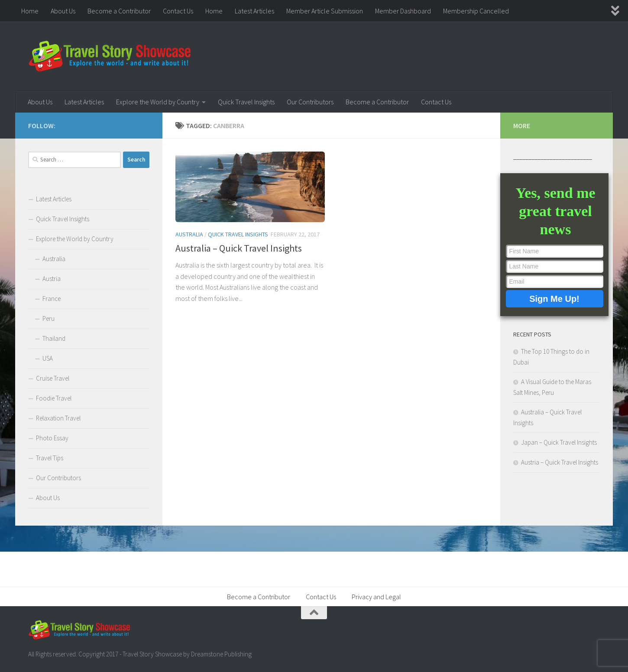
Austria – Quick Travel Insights (560, 462)
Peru (49, 318)
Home (30, 11)
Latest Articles (254, 11)
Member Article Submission (325, 11)
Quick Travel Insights (246, 102)
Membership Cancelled (476, 11)
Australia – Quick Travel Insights (239, 248)
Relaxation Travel (58, 418)
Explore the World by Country (158, 102)
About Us (63, 11)
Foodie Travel (54, 398)
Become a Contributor (119, 11)
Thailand (54, 338)
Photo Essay (52, 438)
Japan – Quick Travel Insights (559, 442)
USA (48, 358)
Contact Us (178, 11)
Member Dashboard (403, 11)
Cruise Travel (53, 378)
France (52, 299)
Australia (189, 234)
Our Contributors (310, 102)
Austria (52, 279)
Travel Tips (50, 458)
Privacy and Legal (376, 597)
